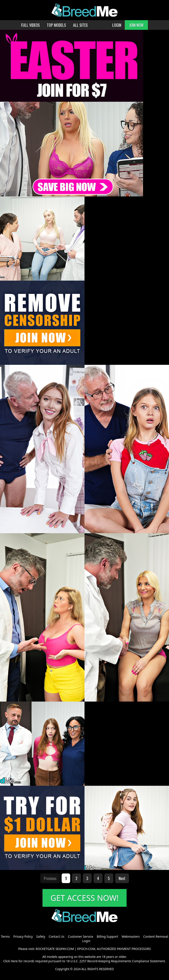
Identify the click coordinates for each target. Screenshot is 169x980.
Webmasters (131, 936)
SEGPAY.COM (65, 949)
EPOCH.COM (86, 949)
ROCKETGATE (45, 949)
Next (122, 878)
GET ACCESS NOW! (84, 898)
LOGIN (117, 25)
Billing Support (107, 936)
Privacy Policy (23, 936)
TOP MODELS (56, 25)
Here (14, 961)
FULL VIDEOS (30, 25)
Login (86, 941)
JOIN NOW (136, 25)
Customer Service (81, 936)
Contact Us (56, 936)
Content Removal (156, 936)
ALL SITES (80, 25)
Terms (5, 936)
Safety (41, 936)
